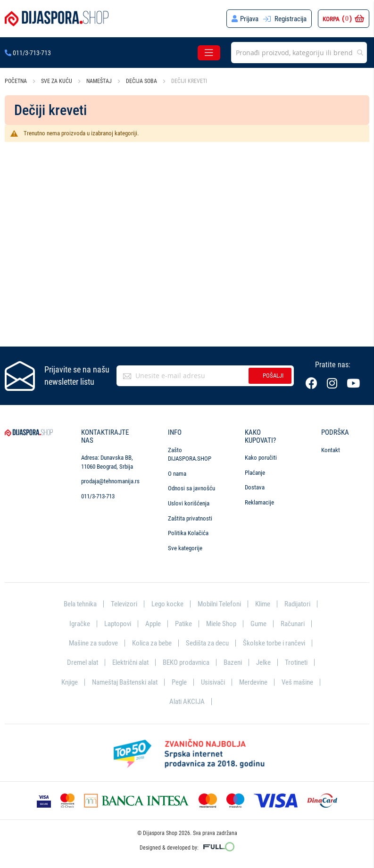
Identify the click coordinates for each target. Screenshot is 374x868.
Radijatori (297, 604)
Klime (263, 604)
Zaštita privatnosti (190, 518)
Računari (293, 624)
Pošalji (273, 376)
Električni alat (130, 662)
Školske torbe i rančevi (274, 643)
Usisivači (213, 682)
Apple (153, 624)
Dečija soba (142, 81)
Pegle (179, 682)
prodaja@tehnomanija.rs (110, 481)
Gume (258, 624)
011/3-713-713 (28, 53)
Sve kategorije (185, 548)
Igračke (80, 624)
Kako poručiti (261, 458)
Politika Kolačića (188, 533)
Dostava (255, 487)
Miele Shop (221, 624)
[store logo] (57, 19)
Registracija (291, 19)
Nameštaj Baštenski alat (125, 682)
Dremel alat (83, 662)
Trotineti (296, 662)
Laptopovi (118, 624)
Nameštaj (100, 81)
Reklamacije (259, 502)
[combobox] (299, 53)
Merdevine (253, 682)
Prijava (249, 19)
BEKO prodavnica (186, 662)
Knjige (70, 682)
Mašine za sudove (93, 643)
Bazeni (233, 662)
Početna (17, 81)
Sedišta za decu (207, 643)
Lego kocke (167, 604)
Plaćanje (255, 473)
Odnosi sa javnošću (191, 488)
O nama (177, 474)
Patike (183, 624)
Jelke (263, 662)
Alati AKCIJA (187, 702)
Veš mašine (297, 682)
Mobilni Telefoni (219, 604)
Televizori (124, 604)
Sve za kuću (57, 81)
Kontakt (331, 450)
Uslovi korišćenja (189, 503)
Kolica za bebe (152, 643)
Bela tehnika (80, 604)
